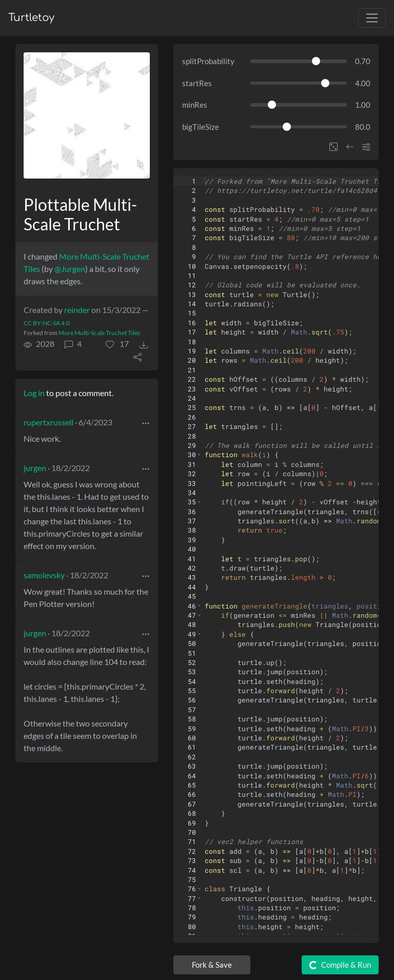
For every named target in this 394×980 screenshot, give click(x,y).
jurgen (35, 468)
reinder (77, 310)
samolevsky (44, 575)
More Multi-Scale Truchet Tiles (99, 333)
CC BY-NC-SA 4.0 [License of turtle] (47, 323)
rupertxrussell (48, 422)
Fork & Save (212, 965)
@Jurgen (70, 269)
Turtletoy (31, 18)
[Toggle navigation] (372, 18)
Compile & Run (339, 965)
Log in (34, 393)
